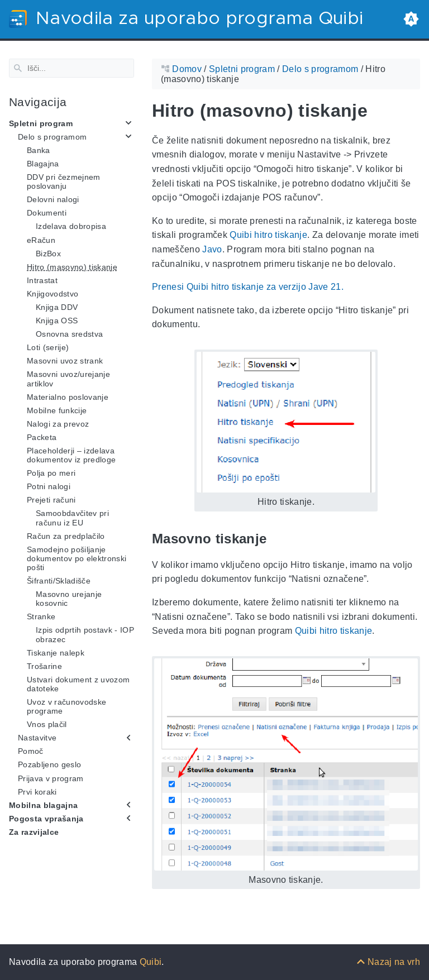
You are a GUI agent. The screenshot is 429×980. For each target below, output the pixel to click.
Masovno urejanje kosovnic (69, 599)
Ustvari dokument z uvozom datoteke (78, 684)
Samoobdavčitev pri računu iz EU (72, 518)
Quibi (151, 962)
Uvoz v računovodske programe (66, 706)
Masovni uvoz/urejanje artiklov (68, 379)
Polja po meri (51, 473)
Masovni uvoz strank (65, 361)
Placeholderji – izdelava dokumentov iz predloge (71, 455)
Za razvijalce (34, 832)
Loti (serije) (48, 347)
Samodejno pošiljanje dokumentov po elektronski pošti (77, 558)
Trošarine (44, 666)
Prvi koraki (37, 791)
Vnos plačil (47, 724)
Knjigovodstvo (53, 294)
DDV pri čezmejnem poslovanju (64, 181)
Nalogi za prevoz (58, 424)
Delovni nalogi (53, 199)
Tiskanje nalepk (56, 652)
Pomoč (31, 751)
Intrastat (42, 280)
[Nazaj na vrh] (388, 962)
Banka (39, 150)
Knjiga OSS (57, 321)
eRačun (41, 240)
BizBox (48, 253)
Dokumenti (47, 213)
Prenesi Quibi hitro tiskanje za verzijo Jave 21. (248, 287)
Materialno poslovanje (68, 396)
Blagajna (43, 164)
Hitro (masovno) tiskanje (72, 266)
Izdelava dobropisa (71, 226)
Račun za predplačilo (66, 536)
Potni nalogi (49, 486)
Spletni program (41, 123)
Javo (212, 249)
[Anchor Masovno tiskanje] (275, 539)
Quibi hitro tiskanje (268, 235)
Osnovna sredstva (69, 334)
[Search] (71, 68)
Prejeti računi (51, 500)
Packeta (42, 437)
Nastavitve (37, 738)
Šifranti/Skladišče (59, 581)
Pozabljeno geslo (49, 764)
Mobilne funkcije (57, 410)
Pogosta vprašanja (46, 819)
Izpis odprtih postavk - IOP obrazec (85, 634)
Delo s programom (52, 137)
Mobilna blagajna (43, 805)
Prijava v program (51, 778)
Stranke (41, 616)
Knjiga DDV (57, 307)
